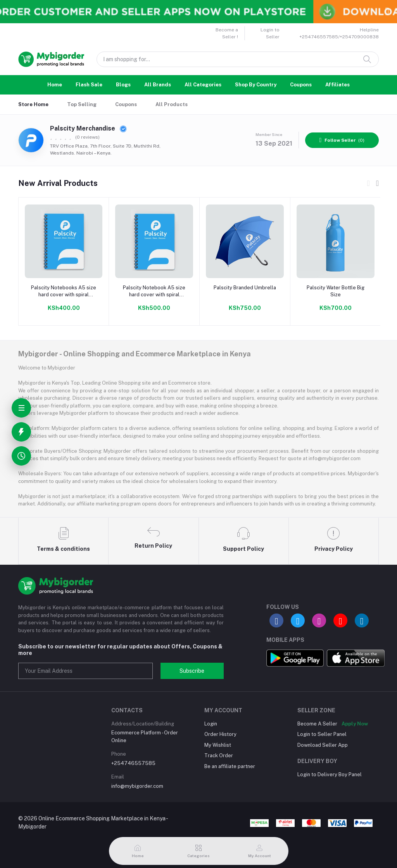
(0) (342, 140)
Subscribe (192, 671)
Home (55, 85)
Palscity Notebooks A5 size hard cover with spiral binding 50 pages (64, 291)
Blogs (123, 85)
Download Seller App (323, 745)
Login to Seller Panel (322, 734)
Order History (220, 734)
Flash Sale (89, 85)
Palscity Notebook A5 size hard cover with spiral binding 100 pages (154, 291)
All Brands (158, 85)
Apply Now (355, 724)
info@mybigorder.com (137, 786)
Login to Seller (270, 33)
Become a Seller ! (227, 33)
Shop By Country (256, 85)
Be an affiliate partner (230, 766)
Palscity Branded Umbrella (245, 288)
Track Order (219, 755)
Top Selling (82, 104)
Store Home (33, 104)
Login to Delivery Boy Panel (330, 774)
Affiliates (337, 85)
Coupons (301, 85)
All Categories (203, 85)
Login (211, 724)
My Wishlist (218, 745)
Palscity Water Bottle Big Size (336, 291)
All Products (172, 104)
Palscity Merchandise (88, 128)
